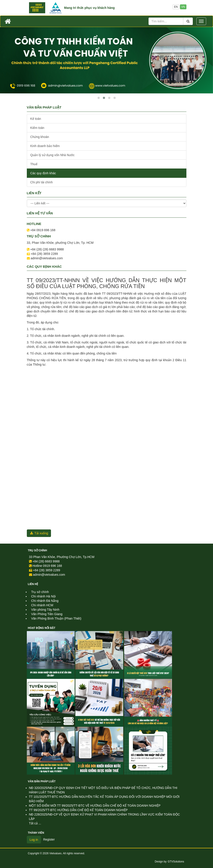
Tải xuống (39, 533)
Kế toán (36, 119)
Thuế (34, 164)
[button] (99, 98)
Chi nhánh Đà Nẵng (45, 601)
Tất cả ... (35, 823)
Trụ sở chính (38, 550)
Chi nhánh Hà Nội (44, 596)
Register (49, 839)
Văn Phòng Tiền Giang (47, 614)
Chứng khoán (40, 137)
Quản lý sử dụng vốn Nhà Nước (53, 155)
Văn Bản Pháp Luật (42, 781)
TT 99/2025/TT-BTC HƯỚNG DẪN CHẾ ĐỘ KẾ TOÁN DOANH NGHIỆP (78, 810)
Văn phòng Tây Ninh (45, 610)
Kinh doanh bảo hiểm (45, 146)
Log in (34, 840)
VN (183, 7)
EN (176, 7)
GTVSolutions (176, 862)
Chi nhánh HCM (42, 605)
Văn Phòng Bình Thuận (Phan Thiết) (56, 618)
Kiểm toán (37, 128)
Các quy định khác (43, 173)
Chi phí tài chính (42, 182)
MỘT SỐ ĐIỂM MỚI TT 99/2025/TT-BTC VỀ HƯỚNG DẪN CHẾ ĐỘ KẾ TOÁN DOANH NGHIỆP (95, 806)
